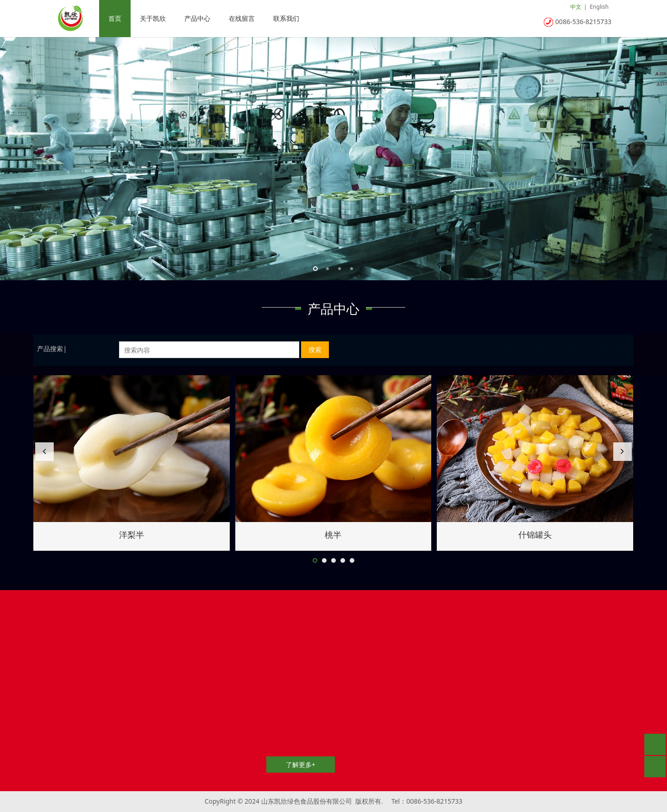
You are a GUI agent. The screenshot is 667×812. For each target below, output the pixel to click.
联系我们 (286, 18)
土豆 (333, 535)
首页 (115, 18)
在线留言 (242, 18)
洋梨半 (535, 535)
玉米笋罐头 (132, 535)
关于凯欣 (153, 18)
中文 (576, 7)
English (599, 7)
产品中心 (197, 18)
